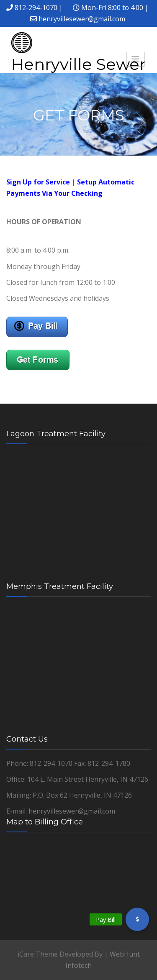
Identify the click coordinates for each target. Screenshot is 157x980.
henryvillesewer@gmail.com (82, 19)
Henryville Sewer (78, 64)
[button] (137, 919)
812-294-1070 (36, 8)
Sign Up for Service (38, 182)
